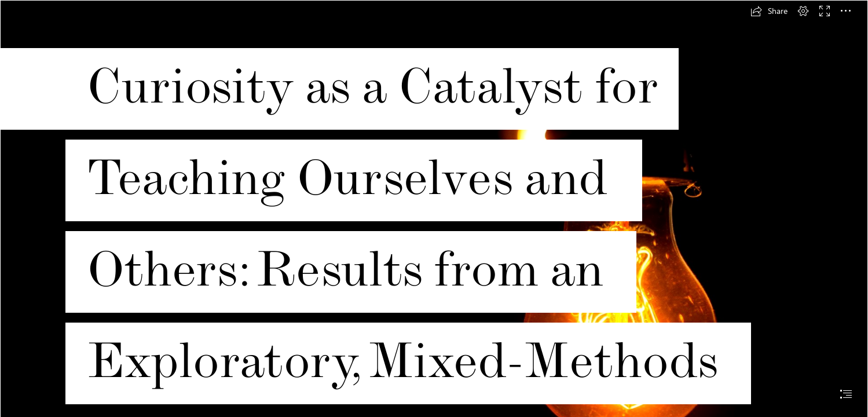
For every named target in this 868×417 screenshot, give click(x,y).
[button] (769, 11)
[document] (434, 209)
